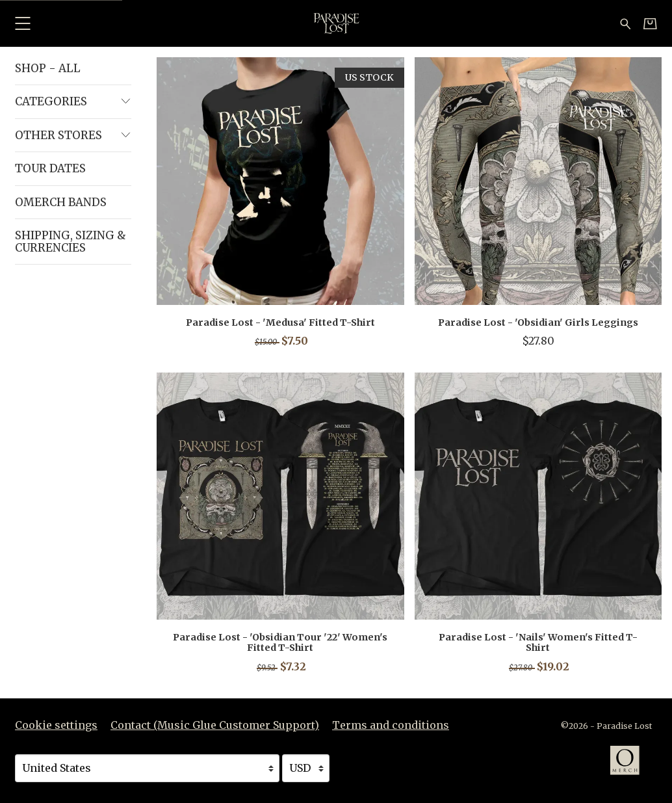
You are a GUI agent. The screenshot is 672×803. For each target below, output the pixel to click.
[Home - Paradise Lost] (336, 23)
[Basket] (650, 23)
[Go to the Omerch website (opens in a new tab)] (631, 767)
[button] (22, 23)
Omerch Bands (61, 202)
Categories (73, 101)
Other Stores (73, 135)
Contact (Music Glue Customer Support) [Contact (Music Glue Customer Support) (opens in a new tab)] (215, 725)
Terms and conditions (391, 725)
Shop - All (48, 68)
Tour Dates (50, 168)
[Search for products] (626, 23)
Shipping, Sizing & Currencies (71, 241)
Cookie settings (56, 725)
